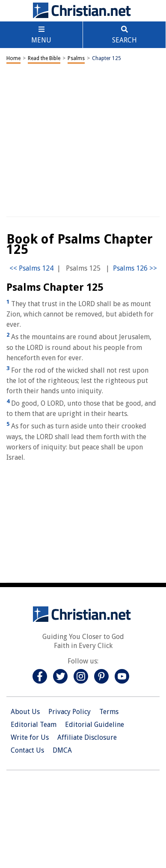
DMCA (62, 750)
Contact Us (27, 750)
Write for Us (30, 737)
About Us (25, 712)
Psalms (76, 58)
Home (13, 58)
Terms (109, 712)
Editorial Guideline (95, 725)
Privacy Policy (70, 712)
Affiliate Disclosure (87, 737)
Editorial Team (34, 725)
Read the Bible (44, 58)
